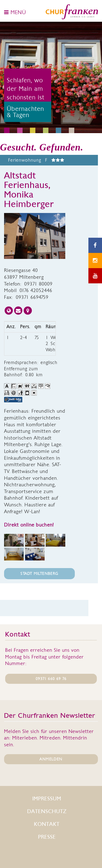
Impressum (47, 799)
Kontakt (47, 824)
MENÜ (15, 12)
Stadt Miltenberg (39, 574)
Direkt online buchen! (29, 525)
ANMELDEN (51, 759)
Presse (47, 837)
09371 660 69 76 (51, 679)
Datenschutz (47, 811)
